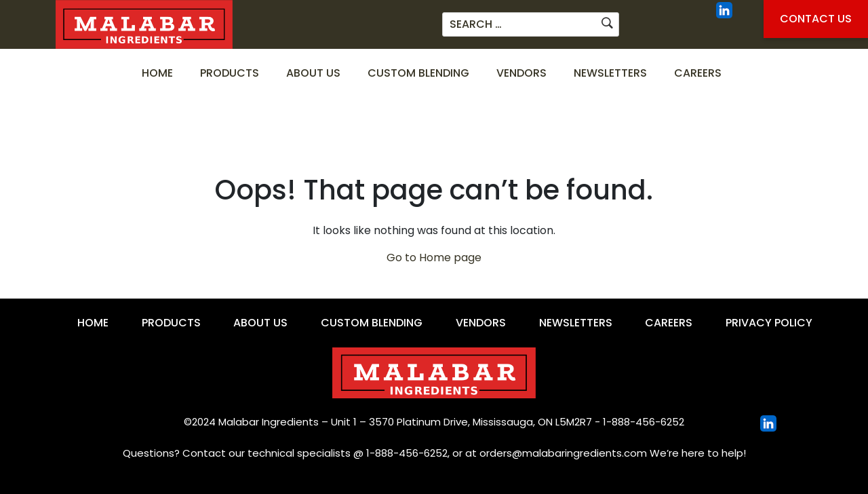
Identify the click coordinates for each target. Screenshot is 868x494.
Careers (698, 73)
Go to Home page (434, 258)
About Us (313, 73)
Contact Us (816, 19)
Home (157, 73)
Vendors (521, 73)
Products (230, 73)
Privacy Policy (769, 323)
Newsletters (610, 73)
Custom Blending (418, 73)
